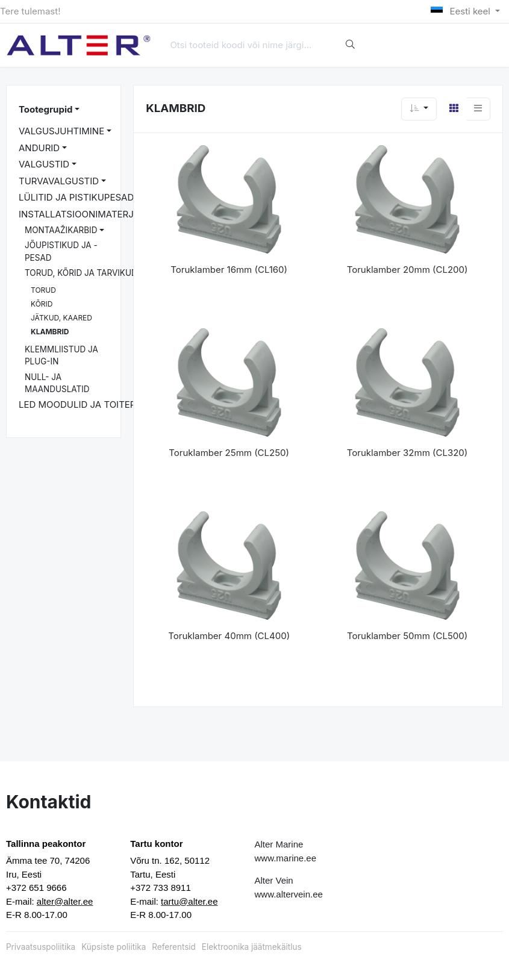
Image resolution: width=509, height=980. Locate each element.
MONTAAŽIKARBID (61, 230)
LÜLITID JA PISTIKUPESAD (76, 197)
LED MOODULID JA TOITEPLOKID (91, 404)
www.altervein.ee (289, 894)
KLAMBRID (50, 332)
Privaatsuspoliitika (41, 947)
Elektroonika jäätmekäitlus (252, 947)
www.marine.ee (286, 858)
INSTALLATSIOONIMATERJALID (86, 214)
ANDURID (39, 148)
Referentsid (173, 947)
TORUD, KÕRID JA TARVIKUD (81, 273)
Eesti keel (462, 11)
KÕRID (42, 304)
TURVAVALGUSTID (59, 181)
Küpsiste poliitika (114, 947)
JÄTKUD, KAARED (61, 318)
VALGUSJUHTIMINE (61, 131)
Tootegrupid (45, 109)
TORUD (43, 290)
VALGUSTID (44, 164)
